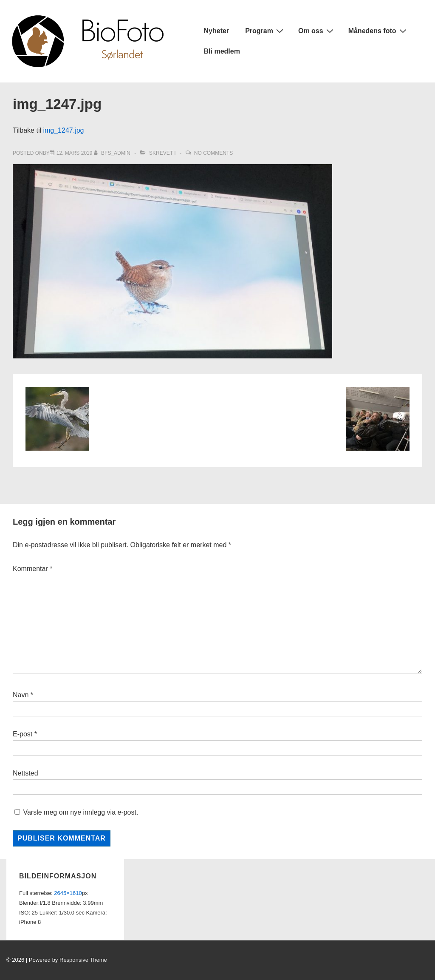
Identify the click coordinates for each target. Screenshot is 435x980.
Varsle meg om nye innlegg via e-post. (81, 812)
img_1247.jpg (63, 130)
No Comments (213, 153)
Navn (21, 695)
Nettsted (25, 773)
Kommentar (32, 569)
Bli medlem (222, 51)
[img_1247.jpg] (75, 153)
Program (265, 31)
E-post (23, 734)
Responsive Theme (83, 960)
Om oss (317, 31)
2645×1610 (68, 893)
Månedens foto (379, 31)
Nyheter (217, 31)
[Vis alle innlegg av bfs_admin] (113, 153)
